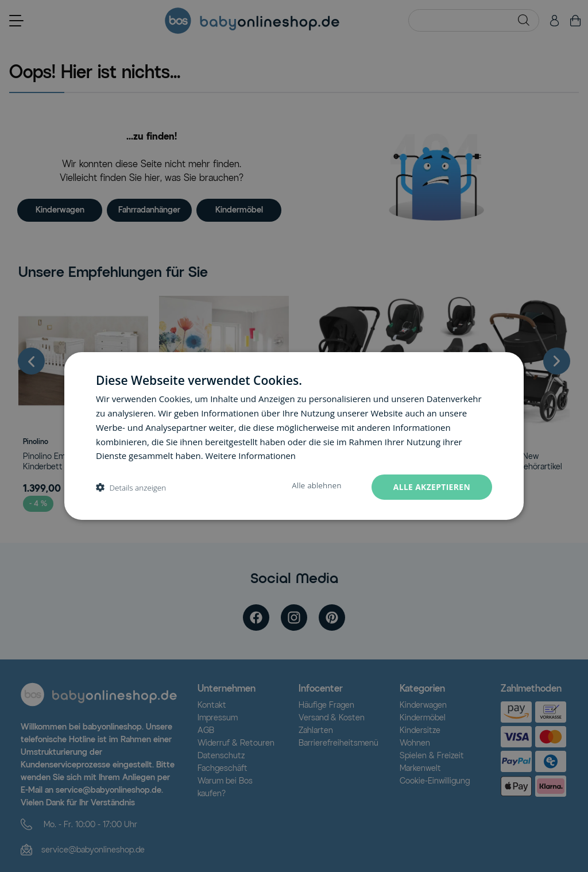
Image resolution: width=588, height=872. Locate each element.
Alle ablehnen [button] (316, 486)
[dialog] (294, 436)
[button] (131, 487)
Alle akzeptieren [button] (431, 487)
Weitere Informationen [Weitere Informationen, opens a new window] (251, 456)
